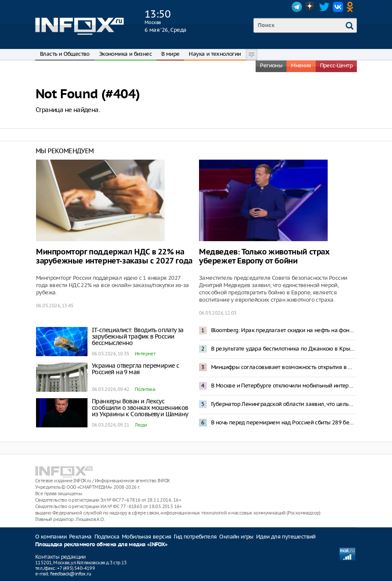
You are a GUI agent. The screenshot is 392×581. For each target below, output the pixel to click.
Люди (141, 425)
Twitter (324, 7)
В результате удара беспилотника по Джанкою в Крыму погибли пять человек (283, 349)
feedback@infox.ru (71, 574)
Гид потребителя (195, 537)
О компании (51, 537)
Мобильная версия (146, 537)
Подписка (107, 537)
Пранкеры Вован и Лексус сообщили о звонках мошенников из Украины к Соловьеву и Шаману (140, 408)
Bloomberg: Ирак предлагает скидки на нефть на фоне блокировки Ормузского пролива (283, 330)
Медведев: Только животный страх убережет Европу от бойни (264, 257)
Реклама (80, 537)
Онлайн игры (236, 537)
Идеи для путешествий (286, 537)
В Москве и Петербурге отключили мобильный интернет (283, 386)
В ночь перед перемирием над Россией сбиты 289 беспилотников (283, 422)
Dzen (311, 7)
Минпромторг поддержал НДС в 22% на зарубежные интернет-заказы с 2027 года (114, 257)
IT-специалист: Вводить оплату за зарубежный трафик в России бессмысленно (138, 336)
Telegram (297, 7)
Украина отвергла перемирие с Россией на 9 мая (135, 369)
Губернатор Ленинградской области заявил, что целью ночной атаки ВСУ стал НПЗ (283, 404)
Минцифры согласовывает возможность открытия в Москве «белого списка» (283, 367)
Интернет (145, 354)
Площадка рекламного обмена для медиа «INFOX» (101, 545)
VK (338, 7)
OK (352, 7)
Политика (145, 389)
